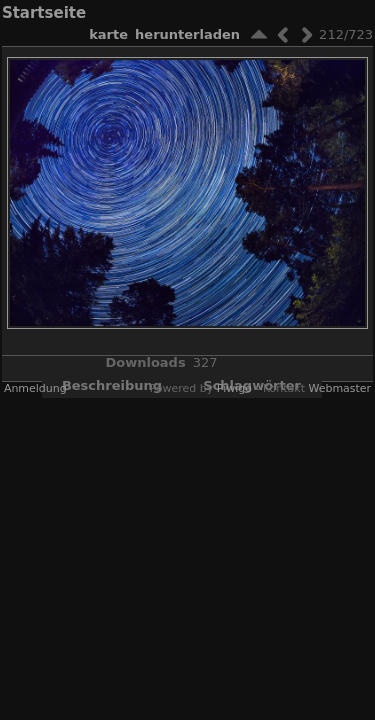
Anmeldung (35, 388)
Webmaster (339, 388)
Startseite (44, 13)
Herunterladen (187, 34)
